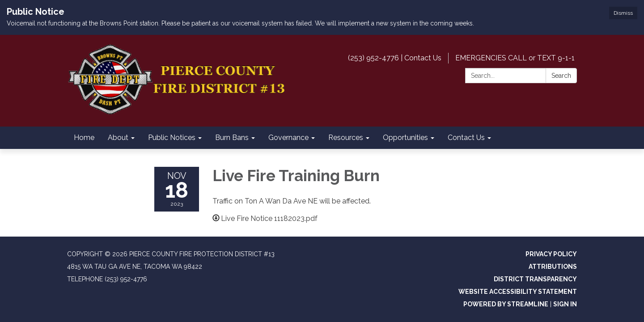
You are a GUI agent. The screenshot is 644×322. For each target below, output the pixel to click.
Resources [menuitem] (346, 138)
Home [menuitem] (84, 138)
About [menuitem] (118, 138)
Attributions (553, 267)
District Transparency (535, 279)
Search (561, 76)
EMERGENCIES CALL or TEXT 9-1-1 (515, 58)
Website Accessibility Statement (518, 292)
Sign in (565, 304)
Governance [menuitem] (288, 138)
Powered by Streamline (506, 304)
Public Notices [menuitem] (172, 138)
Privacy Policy (551, 254)
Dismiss (623, 13)
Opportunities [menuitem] (405, 138)
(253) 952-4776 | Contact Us (395, 58)
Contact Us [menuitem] (466, 138)
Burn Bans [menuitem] (232, 138)
